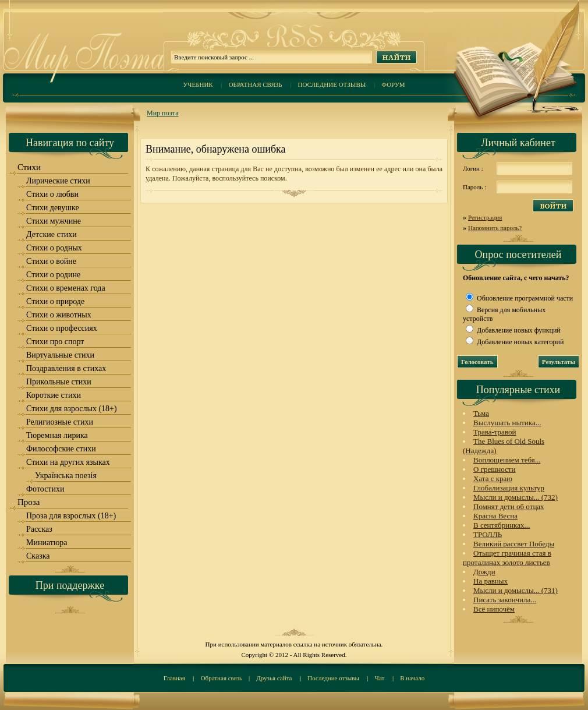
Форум (393, 84)
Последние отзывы (332, 84)
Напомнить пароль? (495, 228)
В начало (412, 678)
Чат (380, 678)
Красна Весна (495, 516)
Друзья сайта (274, 678)
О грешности (494, 469)
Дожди (484, 572)
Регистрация (485, 217)
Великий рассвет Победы (514, 544)
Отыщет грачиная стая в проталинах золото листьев (507, 558)
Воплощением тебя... (507, 460)
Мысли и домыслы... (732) (516, 497)
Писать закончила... (505, 600)
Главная (174, 678)
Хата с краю (493, 478)
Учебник (198, 84)
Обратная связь (256, 84)
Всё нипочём (494, 609)
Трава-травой (495, 432)
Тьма (481, 413)
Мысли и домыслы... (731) (516, 590)
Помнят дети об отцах (509, 506)
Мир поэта (163, 113)
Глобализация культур (509, 488)
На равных (490, 581)
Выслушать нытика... (507, 423)
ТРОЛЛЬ (488, 534)
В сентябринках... (502, 525)
